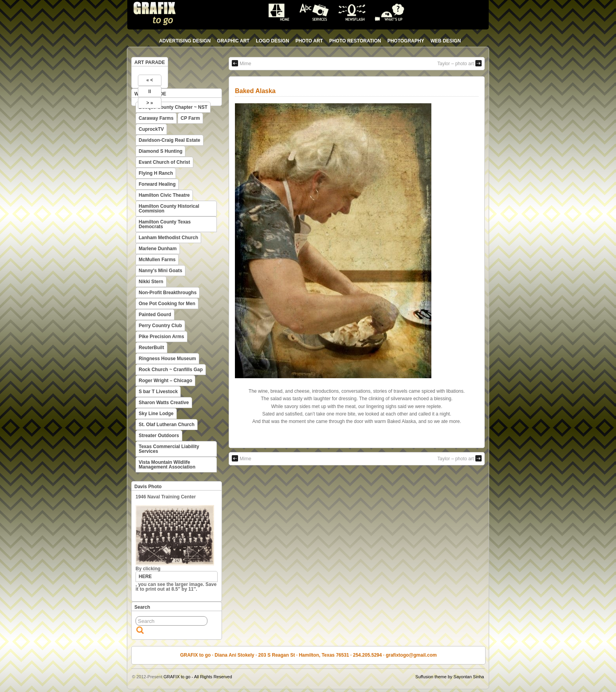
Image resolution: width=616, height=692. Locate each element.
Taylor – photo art (459, 63)
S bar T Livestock (158, 392)
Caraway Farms (156, 118)
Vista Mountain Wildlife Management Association (167, 465)
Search (142, 607)
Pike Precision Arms (161, 337)
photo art (309, 41)
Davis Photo (148, 487)
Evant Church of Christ (164, 162)
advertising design (185, 41)
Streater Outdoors (159, 436)
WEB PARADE (150, 94)
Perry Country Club (160, 326)
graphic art (233, 41)
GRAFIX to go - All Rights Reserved (198, 677)
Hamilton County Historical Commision (169, 209)
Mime (241, 63)
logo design (272, 41)
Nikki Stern (151, 282)
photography (406, 41)
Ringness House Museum (167, 359)
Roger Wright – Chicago (165, 381)
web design (446, 41)
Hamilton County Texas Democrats (165, 224)
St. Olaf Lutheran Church (167, 425)
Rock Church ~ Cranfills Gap (171, 370)
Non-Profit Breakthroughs (168, 293)
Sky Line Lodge (156, 414)
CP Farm (190, 118)
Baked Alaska (255, 91)
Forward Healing (157, 184)
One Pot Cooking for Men (167, 304)
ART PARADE (150, 62)
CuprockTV (151, 129)
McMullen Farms (157, 260)
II (150, 92)
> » (149, 103)
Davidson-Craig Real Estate (170, 140)
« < (149, 80)
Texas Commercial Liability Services (169, 449)
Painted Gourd (155, 315)
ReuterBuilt (151, 348)
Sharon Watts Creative (164, 403)
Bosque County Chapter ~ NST (173, 107)
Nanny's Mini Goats (160, 271)
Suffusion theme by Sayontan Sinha (450, 677)
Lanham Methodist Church (168, 238)
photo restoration (355, 41)
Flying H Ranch (156, 173)
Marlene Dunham (158, 249)
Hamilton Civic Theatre (164, 195)
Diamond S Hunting (160, 151)
